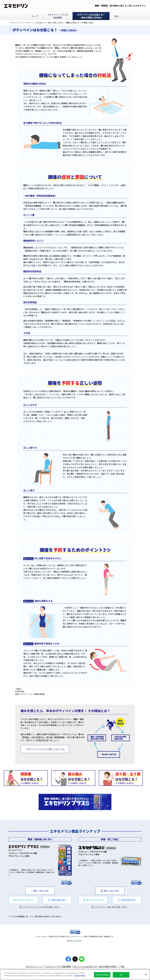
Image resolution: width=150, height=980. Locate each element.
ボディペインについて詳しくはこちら (46, 749)
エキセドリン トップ (34, 966)
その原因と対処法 (32, 778)
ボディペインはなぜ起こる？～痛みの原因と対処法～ (45, 23)
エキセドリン (16, 6)
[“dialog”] (23, 900)
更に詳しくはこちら (75, 941)
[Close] (146, 975)
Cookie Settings (102, 975)
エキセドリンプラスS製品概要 (58, 966)
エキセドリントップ (17, 23)
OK (121, 975)
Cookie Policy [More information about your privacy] (80, 976)
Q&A (123, 966)
